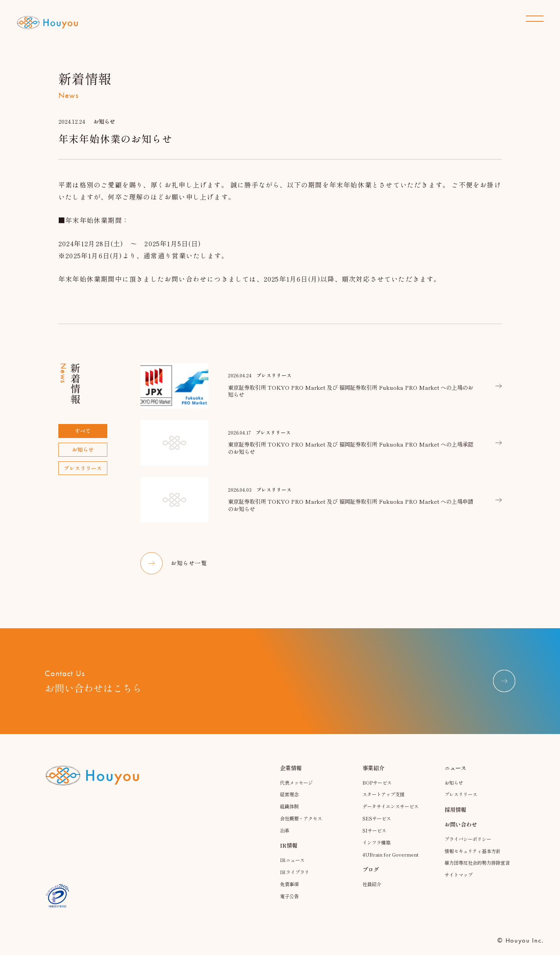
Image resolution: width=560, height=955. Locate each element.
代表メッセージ (298, 790)
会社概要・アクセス (303, 826)
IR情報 (289, 853)
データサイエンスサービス (393, 814)
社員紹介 (373, 892)
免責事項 (290, 892)
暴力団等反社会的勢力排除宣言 (477, 874)
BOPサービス (378, 790)
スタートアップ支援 (385, 802)
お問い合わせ (461, 832)
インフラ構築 (378, 850)
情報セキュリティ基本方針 (475, 859)
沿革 (285, 838)
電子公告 (290, 904)
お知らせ (455, 790)
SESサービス (377, 826)
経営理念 (290, 802)
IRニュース (293, 868)
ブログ (371, 877)
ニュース (455, 775)
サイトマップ (460, 889)
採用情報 (455, 817)
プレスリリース (462, 802)
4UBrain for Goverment (391, 862)
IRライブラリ (296, 880)
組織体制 (290, 814)
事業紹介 (373, 775)
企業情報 (291, 775)
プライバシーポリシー (470, 847)
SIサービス (375, 838)
